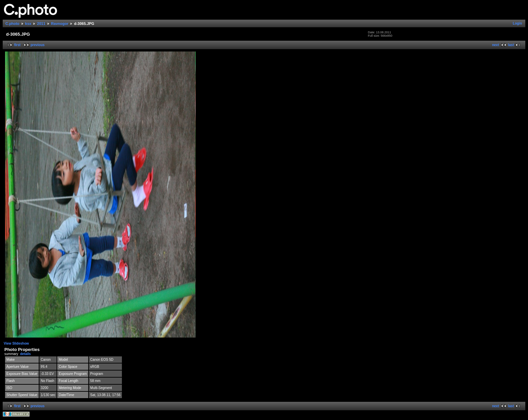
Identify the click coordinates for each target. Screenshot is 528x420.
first (17, 45)
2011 (41, 24)
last (511, 45)
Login (517, 23)
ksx (28, 24)
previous (38, 45)
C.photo (12, 24)
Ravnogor (60, 24)
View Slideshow (16, 343)
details (26, 354)
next (496, 45)
